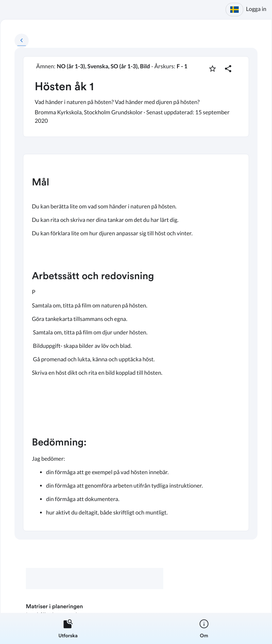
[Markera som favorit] (212, 69)
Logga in (256, 9)
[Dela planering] (228, 69)
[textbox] (136, 342)
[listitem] (68, 628)
